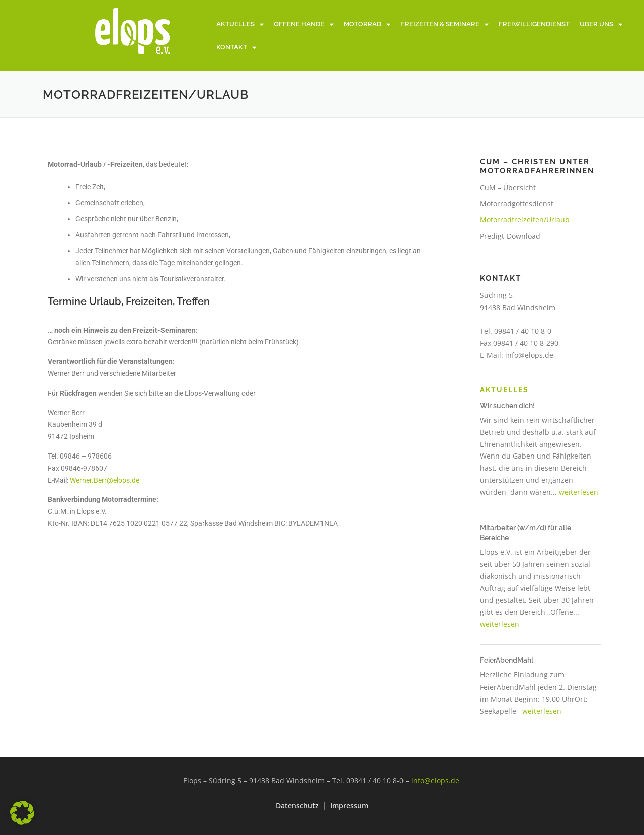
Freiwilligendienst (534, 24)
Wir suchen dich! (507, 406)
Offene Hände (304, 24)
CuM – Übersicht (508, 187)
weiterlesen (579, 492)
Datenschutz (297, 806)
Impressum (349, 806)
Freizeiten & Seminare (445, 24)
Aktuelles (240, 24)
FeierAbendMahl (507, 660)
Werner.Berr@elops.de (105, 480)
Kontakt (236, 48)
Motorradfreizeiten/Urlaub (525, 220)
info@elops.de (529, 355)
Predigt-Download (510, 236)
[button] (22, 813)
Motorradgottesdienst (517, 204)
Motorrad (367, 24)
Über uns (601, 24)
